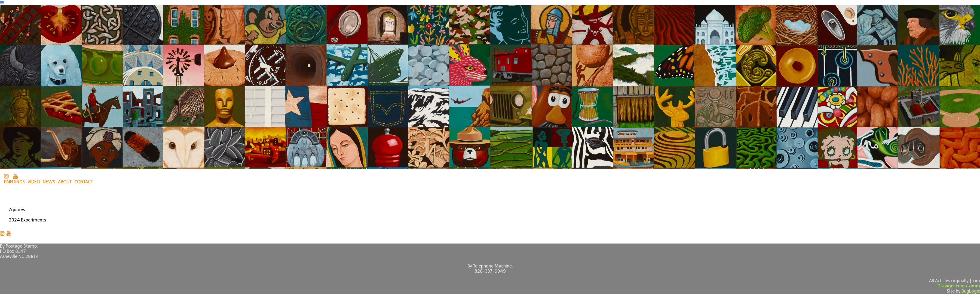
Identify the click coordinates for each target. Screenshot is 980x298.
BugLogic (971, 291)
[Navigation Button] (2, 3)
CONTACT (84, 182)
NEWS (49, 182)
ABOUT (65, 182)
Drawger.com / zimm (959, 286)
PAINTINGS (14, 182)
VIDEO (34, 182)
